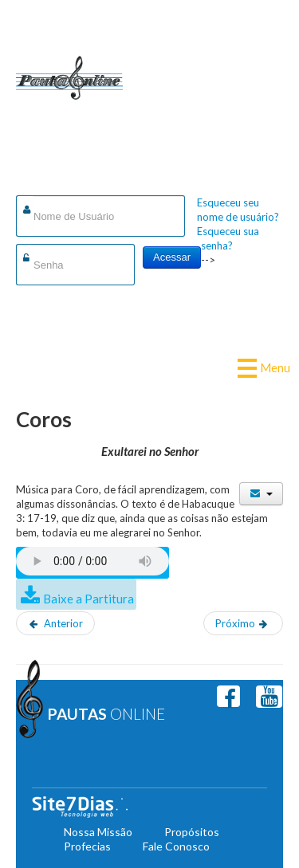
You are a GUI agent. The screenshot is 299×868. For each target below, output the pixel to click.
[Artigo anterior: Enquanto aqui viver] (55, 623)
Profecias (87, 846)
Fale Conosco (176, 846)
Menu (269, 367)
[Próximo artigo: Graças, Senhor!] (243, 623)
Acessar (172, 257)
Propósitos (192, 832)
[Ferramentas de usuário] (261, 494)
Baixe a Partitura (89, 599)
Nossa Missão (98, 832)
